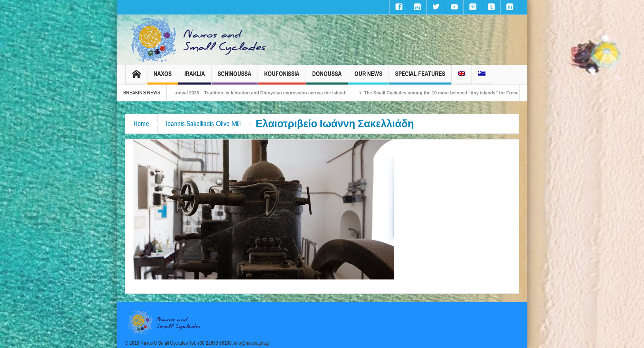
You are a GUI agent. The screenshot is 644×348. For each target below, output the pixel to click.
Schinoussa (235, 77)
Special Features (420, 77)
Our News (368, 77)
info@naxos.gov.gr (252, 343)
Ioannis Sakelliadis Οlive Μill (203, 124)
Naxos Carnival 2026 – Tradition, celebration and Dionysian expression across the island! (255, 93)
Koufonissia (282, 77)
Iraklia (195, 77)
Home (141, 124)
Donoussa (327, 77)
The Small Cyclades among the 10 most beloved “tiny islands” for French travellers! (458, 93)
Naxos (163, 77)
